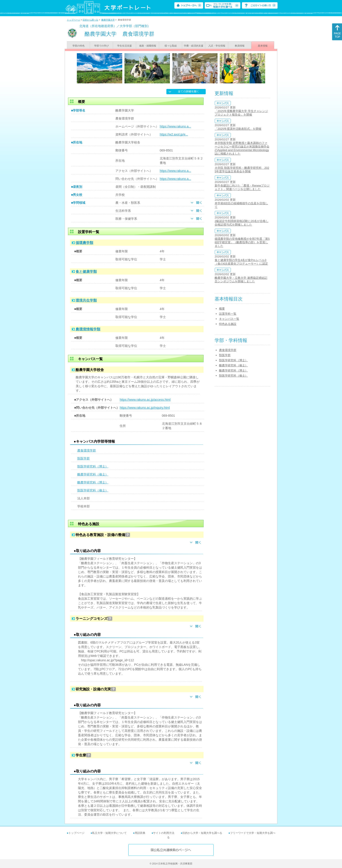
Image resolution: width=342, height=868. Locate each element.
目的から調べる (90, 20)
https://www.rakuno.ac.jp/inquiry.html (145, 408)
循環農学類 (84, 243)
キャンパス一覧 (229, 319)
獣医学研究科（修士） (93, 490)
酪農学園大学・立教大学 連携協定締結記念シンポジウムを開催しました (241, 280)
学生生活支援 (124, 46)
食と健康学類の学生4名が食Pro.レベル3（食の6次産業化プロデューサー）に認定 (241, 262)
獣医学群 (84, 458)
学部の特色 (79, 46)
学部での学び (101, 46)
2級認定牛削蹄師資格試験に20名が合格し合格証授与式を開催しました (242, 223)
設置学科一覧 (228, 314)
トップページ (74, 20)
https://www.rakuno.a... (175, 126)
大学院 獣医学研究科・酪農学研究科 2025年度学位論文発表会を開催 (242, 170)
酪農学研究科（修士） (93, 474)
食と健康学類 (86, 272)
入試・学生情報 (217, 46)
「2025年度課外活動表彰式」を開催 (238, 129)
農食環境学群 (87, 450)
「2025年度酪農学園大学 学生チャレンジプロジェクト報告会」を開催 (241, 113)
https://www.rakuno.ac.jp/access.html (145, 400)
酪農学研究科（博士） (93, 482)
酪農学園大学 (108, 20)
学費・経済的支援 (194, 46)
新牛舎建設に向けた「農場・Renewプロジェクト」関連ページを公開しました (242, 187)
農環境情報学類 (88, 329)
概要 (222, 309)
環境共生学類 (86, 300)
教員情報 (240, 46)
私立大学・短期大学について (109, 833)
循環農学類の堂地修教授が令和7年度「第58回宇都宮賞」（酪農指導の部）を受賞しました (242, 242)
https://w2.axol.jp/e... (174, 134)
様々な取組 (171, 46)
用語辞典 (140, 833)
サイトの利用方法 (164, 833)
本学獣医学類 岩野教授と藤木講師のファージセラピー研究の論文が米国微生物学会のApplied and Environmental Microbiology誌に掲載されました (242, 148)
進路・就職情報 (148, 46)
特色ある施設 (228, 324)
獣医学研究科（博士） (93, 466)
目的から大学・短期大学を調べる (202, 833)
